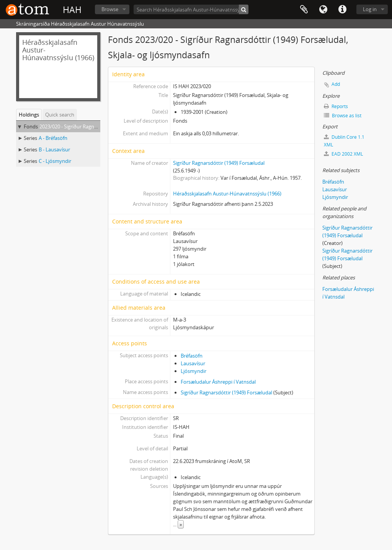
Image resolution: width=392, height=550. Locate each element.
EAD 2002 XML (343, 154)
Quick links (342, 10)
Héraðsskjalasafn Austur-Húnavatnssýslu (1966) (227, 194)
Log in (370, 9)
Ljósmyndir (194, 371)
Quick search (60, 115)
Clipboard (304, 10)
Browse (110, 9)
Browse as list (343, 116)
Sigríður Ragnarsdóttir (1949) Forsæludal (219, 163)
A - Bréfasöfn (53, 138)
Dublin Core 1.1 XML (344, 141)
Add (336, 84)
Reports (336, 106)
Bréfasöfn (192, 356)
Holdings (29, 115)
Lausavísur (193, 363)
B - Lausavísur (54, 149)
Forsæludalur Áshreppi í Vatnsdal (218, 382)
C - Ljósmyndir (55, 161)
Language (323, 10)
